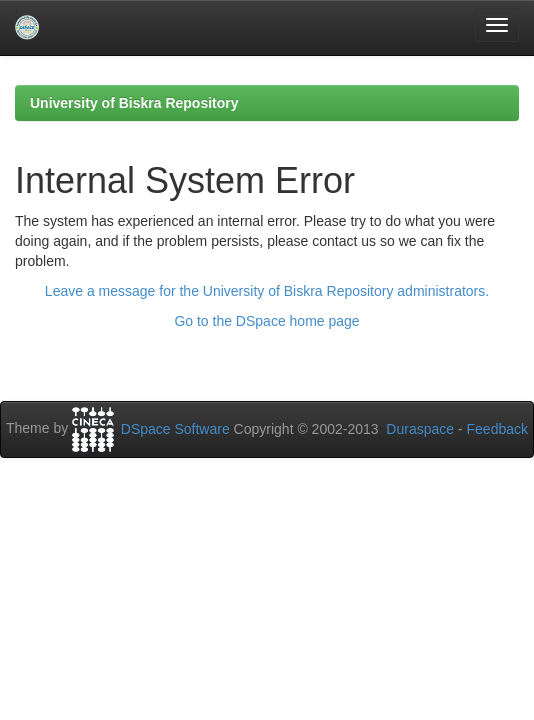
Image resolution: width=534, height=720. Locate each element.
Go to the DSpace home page (266, 321)
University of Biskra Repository (134, 103)
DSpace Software (175, 429)
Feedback (497, 429)
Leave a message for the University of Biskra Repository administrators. (267, 291)
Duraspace (420, 429)
